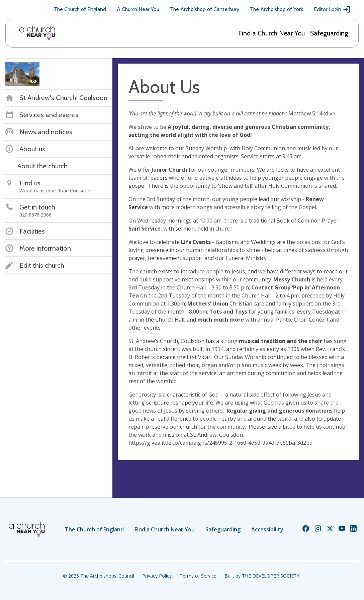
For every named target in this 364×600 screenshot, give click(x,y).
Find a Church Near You (271, 33)
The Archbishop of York (277, 9)
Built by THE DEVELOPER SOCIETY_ (263, 576)
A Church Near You (138, 9)
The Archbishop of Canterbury (205, 9)
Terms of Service (198, 576)
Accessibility (267, 529)
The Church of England (80, 9)
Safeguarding (329, 33)
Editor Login (332, 9)
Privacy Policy (157, 576)
